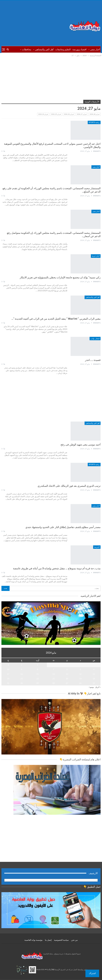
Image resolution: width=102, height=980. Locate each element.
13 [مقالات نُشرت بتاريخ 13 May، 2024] (67, 674)
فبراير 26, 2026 (69, 114)
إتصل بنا (48, 940)
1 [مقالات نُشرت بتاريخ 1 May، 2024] (38, 665)
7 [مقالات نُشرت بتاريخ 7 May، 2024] (54, 669)
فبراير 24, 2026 (43, 114)
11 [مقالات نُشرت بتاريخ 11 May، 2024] (94, 674)
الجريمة (97, 547)
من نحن (74, 940)
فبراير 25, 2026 (56, 114)
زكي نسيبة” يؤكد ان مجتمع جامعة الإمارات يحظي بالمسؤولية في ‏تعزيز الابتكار (60, 277)
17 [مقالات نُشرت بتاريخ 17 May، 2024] (8, 674)
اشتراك (92, 973)
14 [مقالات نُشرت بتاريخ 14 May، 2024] (54, 674)
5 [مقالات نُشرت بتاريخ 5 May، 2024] (80, 669)
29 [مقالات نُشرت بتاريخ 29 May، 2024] (38, 683)
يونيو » (91, 687)
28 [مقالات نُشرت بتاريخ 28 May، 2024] (54, 683)
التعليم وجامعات (63, 49)
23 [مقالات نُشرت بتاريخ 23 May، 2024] (22, 679)
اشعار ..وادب (95, 339)
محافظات (27, 49)
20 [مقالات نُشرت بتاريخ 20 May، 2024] (67, 679)
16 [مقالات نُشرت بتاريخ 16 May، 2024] (22, 674)
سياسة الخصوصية (61, 940)
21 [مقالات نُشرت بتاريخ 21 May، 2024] (54, 679)
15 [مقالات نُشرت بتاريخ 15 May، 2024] (38, 674)
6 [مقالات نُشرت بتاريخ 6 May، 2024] (67, 669)
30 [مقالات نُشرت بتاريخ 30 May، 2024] (22, 683)
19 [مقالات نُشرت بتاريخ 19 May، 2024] (80, 679)
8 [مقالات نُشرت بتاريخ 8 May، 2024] (38, 669)
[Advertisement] (34, 23)
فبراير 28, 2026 (95, 114)
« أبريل (98, 687)
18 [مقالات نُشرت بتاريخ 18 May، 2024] (94, 679)
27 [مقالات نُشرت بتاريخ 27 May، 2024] (67, 683)
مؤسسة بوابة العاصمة (33, 940)
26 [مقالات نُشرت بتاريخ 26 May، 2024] (80, 683)
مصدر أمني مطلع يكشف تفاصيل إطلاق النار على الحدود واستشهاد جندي (63, 527)
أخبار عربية (96, 256)
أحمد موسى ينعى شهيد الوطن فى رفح (81, 445)
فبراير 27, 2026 (82, 114)
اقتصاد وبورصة (79, 49)
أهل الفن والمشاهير (44, 49)
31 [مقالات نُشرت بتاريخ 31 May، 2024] (8, 683)
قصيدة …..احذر (92, 360)
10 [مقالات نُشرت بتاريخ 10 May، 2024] (8, 669)
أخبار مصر (95, 49)
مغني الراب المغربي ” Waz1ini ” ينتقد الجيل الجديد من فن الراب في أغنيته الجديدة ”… (56, 319)
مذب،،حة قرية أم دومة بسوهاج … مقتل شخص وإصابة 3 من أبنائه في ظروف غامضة (57, 568)
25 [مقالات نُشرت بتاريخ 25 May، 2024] (94, 683)
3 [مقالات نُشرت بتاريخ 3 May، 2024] (8, 665)
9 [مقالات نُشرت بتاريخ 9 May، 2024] (22, 669)
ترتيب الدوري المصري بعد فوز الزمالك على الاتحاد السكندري (69, 486)
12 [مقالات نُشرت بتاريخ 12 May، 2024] (80, 674)
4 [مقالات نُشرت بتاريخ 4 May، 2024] (94, 669)
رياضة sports (94, 122)
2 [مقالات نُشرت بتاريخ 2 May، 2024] (22, 665)
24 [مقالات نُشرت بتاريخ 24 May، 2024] (8, 679)
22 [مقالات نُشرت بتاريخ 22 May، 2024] (38, 679)
